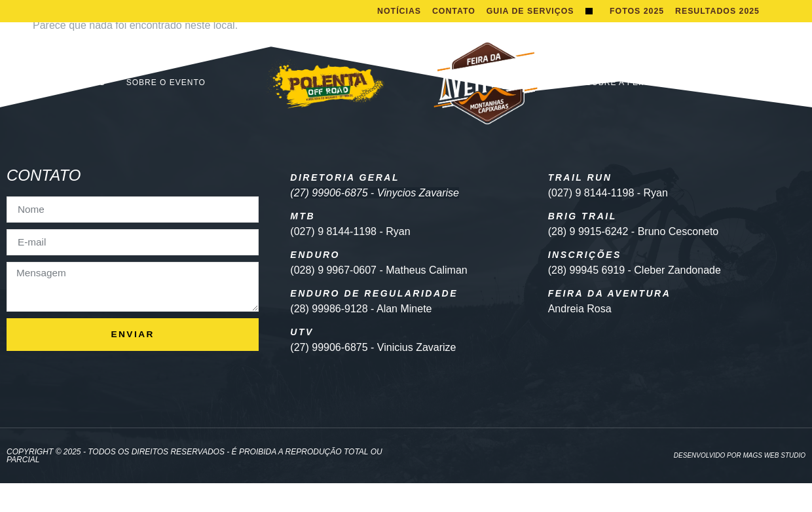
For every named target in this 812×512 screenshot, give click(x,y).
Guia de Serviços (475, 38)
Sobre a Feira (619, 111)
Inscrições (78, 111)
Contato (504, 13)
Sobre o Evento (166, 111)
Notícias (448, 13)
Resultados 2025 (718, 26)
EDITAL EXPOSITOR (717, 111)
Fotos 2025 (635, 26)
